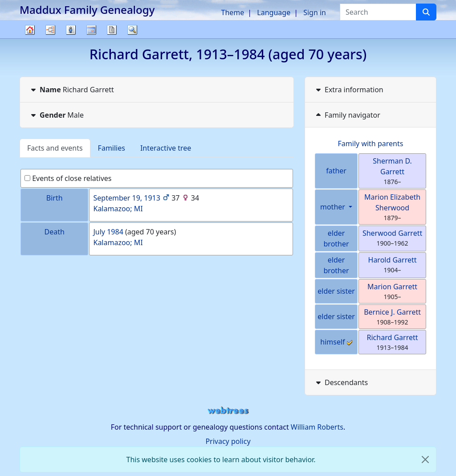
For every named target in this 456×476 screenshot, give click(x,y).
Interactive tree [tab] (166, 148)
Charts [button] (50, 30)
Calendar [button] (91, 30)
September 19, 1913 (126, 198)
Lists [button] (71, 30)
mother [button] (334, 207)
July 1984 (108, 232)
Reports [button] (112, 30)
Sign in (315, 12)
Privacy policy (228, 441)
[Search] (426, 12)
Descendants (341, 382)
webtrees (228, 411)
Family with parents (371, 144)
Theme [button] (233, 12)
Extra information (349, 90)
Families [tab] (112, 148)
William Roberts (317, 427)
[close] (425, 460)
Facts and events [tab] (55, 148)
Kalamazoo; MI (118, 209)
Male (56, 115)
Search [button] (132, 30)
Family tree (30, 38)
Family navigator (347, 115)
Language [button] (274, 12)
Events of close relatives (68, 178)
